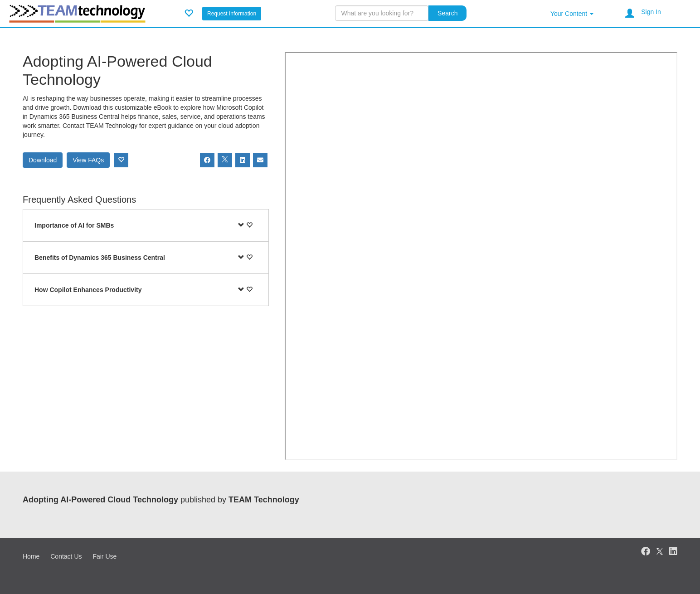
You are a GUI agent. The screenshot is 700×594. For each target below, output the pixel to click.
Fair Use (105, 556)
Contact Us (66, 556)
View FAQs (88, 160)
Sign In (651, 12)
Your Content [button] (572, 14)
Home (31, 556)
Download (43, 160)
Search (447, 13)
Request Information (232, 14)
